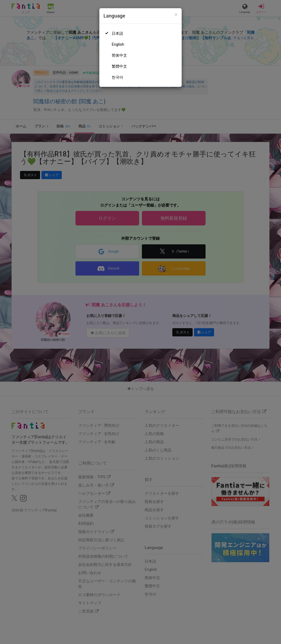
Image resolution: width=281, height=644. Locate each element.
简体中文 (119, 55)
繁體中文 (119, 66)
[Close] (176, 15)
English (118, 44)
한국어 (117, 77)
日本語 (117, 33)
